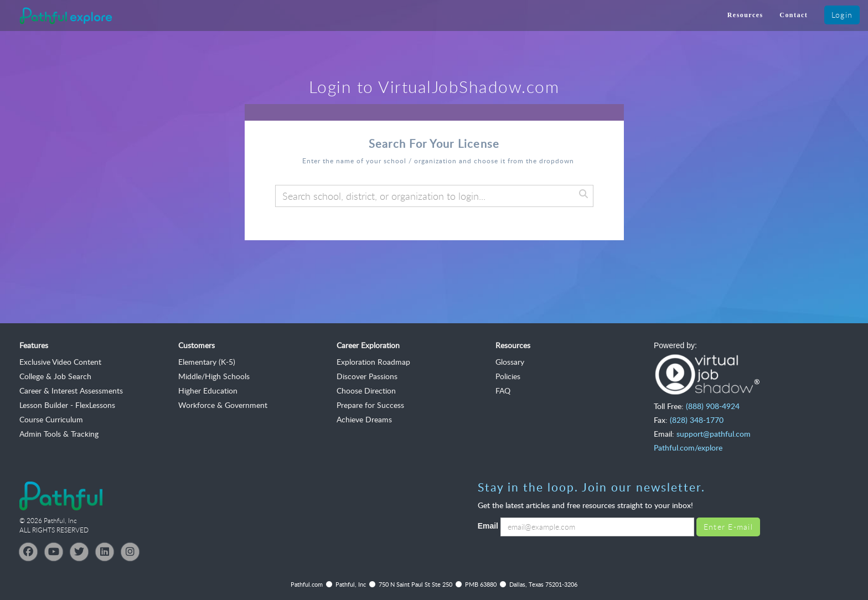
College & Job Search (55, 376)
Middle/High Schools (214, 376)
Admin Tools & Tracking (59, 434)
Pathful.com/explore (688, 448)
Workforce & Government (223, 405)
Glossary (510, 362)
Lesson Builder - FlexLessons (67, 405)
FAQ (503, 390)
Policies (508, 376)
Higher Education (208, 390)
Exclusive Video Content (60, 362)
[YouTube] (54, 552)
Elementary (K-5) (207, 362)
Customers (197, 345)
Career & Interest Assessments (71, 390)
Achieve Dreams (364, 419)
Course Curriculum (51, 419)
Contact (794, 15)
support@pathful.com (714, 434)
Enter (728, 527)
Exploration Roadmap (373, 362)
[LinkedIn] (105, 552)
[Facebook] (28, 552)
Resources (745, 15)
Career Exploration (368, 345)
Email (488, 526)
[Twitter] (79, 552)
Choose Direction (366, 390)
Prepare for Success (370, 405)
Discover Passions (367, 376)
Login (842, 15)
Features (34, 345)
